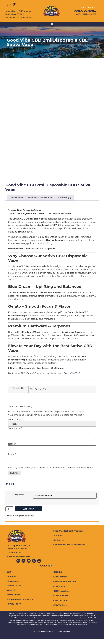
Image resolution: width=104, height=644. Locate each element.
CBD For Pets (60, 582)
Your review (15, 435)
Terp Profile (19, 502)
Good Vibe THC (72, 380)
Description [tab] (16, 204)
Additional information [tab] (40, 204)
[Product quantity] (9, 516)
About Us (58, 542)
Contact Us (59, 547)
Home (8, 12)
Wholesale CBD (14, 591)
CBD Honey (59, 591)
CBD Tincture (60, 606)
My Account (13, 586)
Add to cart (29, 516)
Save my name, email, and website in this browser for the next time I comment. (51, 475)
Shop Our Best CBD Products (68, 538)
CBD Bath (58, 577)
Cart (9, 577)
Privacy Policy (14, 609)
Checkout (12, 582)
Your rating (15, 426)
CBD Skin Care (60, 601)
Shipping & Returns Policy (19, 604)
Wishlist (11, 595)
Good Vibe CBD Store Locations (69, 551)
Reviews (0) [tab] (64, 204)
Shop (15, 12)
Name (12, 451)
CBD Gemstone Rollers (64, 587)
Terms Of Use (13, 599)
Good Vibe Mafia (46, 637)
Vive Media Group (81, 630)
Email (12, 461)
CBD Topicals (60, 610)
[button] (52, 25)
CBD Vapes (24, 12)
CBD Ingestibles (61, 596)
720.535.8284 (85, 12)
